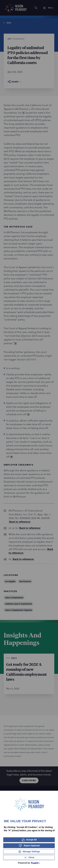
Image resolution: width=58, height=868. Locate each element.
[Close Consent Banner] (29, 857)
